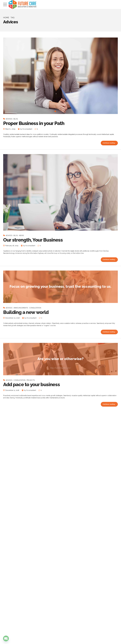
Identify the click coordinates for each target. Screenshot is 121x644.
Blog (16, 119)
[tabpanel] (60, 76)
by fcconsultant (26, 129)
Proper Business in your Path (34, 123)
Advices (9, 119)
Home (6, 18)
